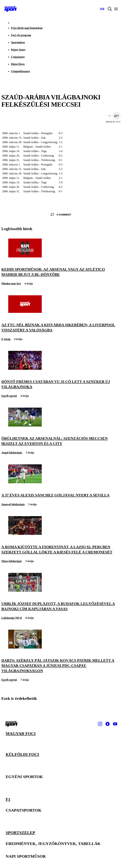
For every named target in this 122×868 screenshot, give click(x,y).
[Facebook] (108, 724)
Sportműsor (18, 42)
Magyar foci (21, 734)
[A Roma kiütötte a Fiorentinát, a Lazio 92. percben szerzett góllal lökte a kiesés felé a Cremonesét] (25, 534)
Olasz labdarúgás (12, 561)
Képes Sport (18, 50)
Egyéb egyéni (9, 396)
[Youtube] (115, 724)
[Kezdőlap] (10, 9)
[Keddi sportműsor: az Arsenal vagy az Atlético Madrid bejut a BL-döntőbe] (25, 257)
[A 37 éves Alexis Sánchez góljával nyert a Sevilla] (25, 482)
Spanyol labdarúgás (13, 504)
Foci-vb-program (21, 35)
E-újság (6, 339)
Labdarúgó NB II (12, 618)
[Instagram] (100, 724)
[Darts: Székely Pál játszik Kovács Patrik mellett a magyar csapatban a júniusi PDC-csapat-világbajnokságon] (25, 648)
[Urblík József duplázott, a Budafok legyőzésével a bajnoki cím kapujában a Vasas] (25, 591)
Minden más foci (11, 284)
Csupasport (18, 57)
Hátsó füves (18, 64)
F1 (8, 799)
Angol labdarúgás (12, 453)
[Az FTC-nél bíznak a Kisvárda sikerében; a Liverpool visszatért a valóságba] (25, 312)
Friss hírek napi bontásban (27, 28)
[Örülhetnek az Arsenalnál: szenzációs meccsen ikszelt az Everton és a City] (25, 426)
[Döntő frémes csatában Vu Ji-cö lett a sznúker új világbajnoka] (25, 369)
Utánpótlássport (20, 71)
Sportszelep (20, 832)
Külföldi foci (22, 754)
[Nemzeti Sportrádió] (102, 9)
